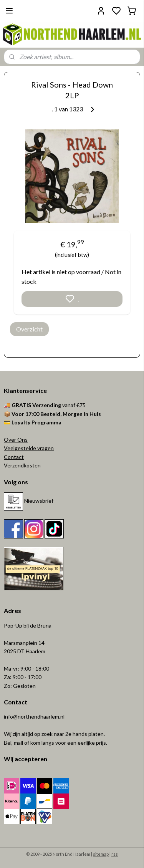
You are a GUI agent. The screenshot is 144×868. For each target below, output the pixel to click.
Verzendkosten (23, 465)
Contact (14, 457)
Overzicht (29, 329)
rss (115, 854)
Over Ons (16, 440)
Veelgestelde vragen (29, 448)
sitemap (101, 854)
